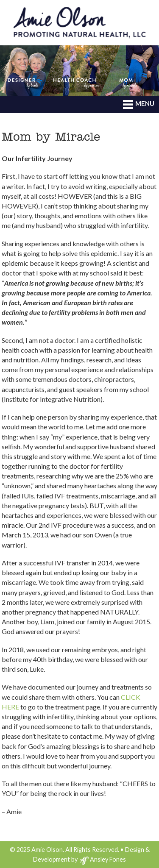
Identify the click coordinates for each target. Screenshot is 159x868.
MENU (139, 104)
